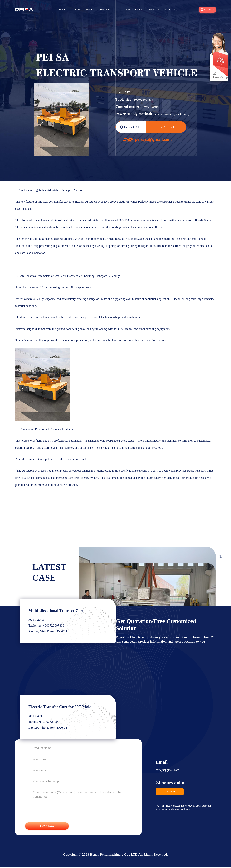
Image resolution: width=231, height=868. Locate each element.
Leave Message (220, 77)
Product (90, 10)
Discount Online (131, 128)
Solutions (105, 10)
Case (118, 10)
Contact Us (153, 10)
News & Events (134, 10)
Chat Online (170, 793)
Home (62, 10)
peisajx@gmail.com (167, 771)
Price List (166, 127)
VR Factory (171, 10)
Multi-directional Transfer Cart (58, 611)
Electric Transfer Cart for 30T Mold (63, 708)
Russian (207, 10)
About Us (76, 10)
